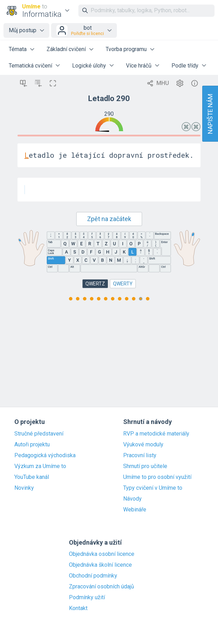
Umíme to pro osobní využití (157, 477)
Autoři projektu (32, 445)
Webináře (135, 510)
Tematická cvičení (30, 66)
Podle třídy (185, 66)
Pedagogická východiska (45, 455)
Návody (132, 499)
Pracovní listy (140, 455)
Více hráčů (139, 66)
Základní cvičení (66, 49)
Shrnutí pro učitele (145, 466)
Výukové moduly (143, 445)
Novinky (24, 488)
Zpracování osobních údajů (101, 587)
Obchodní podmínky (93, 576)
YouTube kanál (32, 477)
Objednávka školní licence (100, 565)
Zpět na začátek (109, 219)
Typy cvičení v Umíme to (153, 488)
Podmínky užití (87, 597)
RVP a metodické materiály (156, 434)
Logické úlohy (89, 66)
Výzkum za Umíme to (40, 466)
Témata (18, 49)
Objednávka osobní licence (102, 554)
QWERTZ (95, 284)
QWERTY (123, 284)
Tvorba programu (126, 49)
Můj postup (23, 30)
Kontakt (78, 608)
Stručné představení (39, 434)
